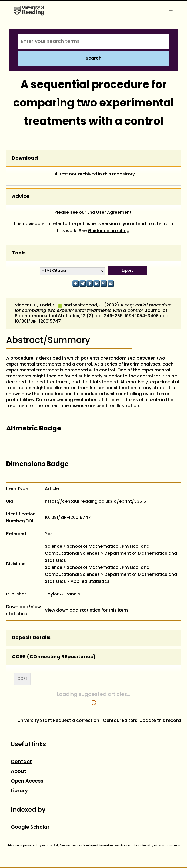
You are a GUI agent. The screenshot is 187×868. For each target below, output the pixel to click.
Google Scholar (30, 827)
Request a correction (76, 721)
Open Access (27, 781)
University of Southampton (159, 846)
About (19, 772)
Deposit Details (31, 638)
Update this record (160, 721)
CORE (22, 679)
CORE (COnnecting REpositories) (54, 657)
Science (54, 547)
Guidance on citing (109, 231)
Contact (21, 762)
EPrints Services (115, 846)
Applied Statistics (90, 582)
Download (25, 158)
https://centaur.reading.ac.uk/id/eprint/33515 (96, 502)
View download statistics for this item (86, 611)
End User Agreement (109, 213)
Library (19, 791)
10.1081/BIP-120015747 (38, 322)
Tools (19, 253)
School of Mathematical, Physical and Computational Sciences (97, 550)
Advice (21, 197)
